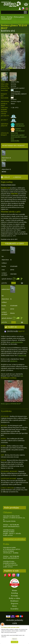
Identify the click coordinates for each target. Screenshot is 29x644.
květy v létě (14, 133)
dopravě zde (22, 356)
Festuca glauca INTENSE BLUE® (11, 404)
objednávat (14, 361)
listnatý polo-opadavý (18, 135)
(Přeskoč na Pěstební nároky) (8, 185)
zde (22, 376)
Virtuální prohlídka (14, 539)
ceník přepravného (17, 342)
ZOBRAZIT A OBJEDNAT (12, 177)
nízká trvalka (15, 141)
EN (27, 8)
